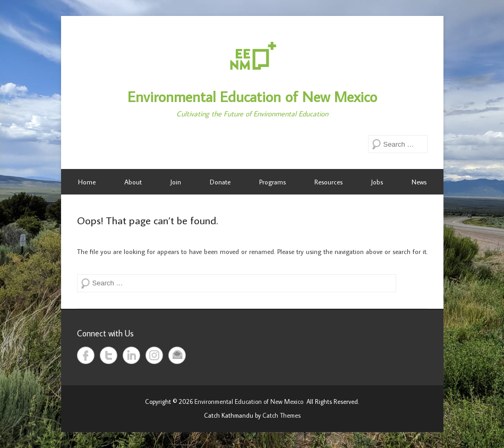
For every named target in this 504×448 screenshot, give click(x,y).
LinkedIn (131, 355)
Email (177, 355)
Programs (272, 182)
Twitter (109, 355)
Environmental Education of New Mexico (252, 96)
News (419, 182)
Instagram (154, 355)
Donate (220, 182)
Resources (328, 182)
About (133, 182)
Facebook (86, 355)
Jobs (377, 182)
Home (87, 182)
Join (176, 182)
